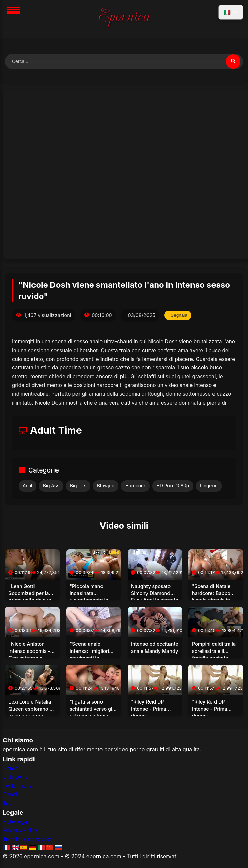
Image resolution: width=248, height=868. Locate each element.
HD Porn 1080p (173, 486)
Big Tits (78, 486)
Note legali (16, 822)
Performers (17, 786)
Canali (11, 794)
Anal (27, 486)
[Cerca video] (233, 61)
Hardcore (135, 486)
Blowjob (106, 486)
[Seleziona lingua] (231, 12)
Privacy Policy (21, 830)
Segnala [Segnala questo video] (179, 315)
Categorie (15, 777)
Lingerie (209, 486)
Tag (7, 803)
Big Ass (51, 486)
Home (10, 768)
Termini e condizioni (28, 839)
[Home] (124, 19)
